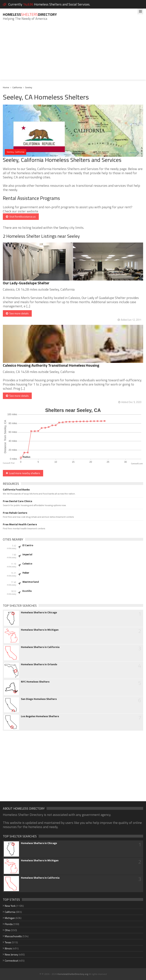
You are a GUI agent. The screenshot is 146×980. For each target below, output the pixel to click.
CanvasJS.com (137, 464)
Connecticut (11, 961)
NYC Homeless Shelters (35, 682)
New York (10, 906)
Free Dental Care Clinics (17, 501)
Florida (9, 924)
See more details (17, 313)
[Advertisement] (73, 53)
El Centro (28, 545)
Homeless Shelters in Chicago (39, 612)
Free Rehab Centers (15, 513)
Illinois (8, 948)
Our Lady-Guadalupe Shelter (26, 283)
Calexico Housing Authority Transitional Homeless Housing (51, 365)
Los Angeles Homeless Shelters (40, 716)
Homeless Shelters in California (40, 647)
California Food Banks (16, 490)
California (17, 87)
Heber (26, 573)
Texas (8, 942)
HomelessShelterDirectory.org (73, 974)
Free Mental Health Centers (20, 524)
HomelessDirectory (30, 14)
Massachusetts (13, 936)
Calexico (27, 564)
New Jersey (11, 954)
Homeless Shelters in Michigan (40, 630)
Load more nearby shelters (23, 473)
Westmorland (31, 582)
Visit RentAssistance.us (21, 217)
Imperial (27, 554)
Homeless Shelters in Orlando (39, 664)
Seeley (29, 87)
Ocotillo (27, 591)
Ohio (8, 930)
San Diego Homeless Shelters (39, 699)
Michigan (10, 918)
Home (6, 87)
